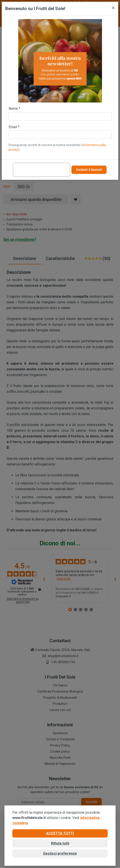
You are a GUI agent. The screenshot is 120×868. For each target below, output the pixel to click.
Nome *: (15, 109)
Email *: (14, 127)
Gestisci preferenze (60, 853)
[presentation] (42, 170)
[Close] (113, 8)
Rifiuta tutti (60, 843)
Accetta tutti (60, 833)
